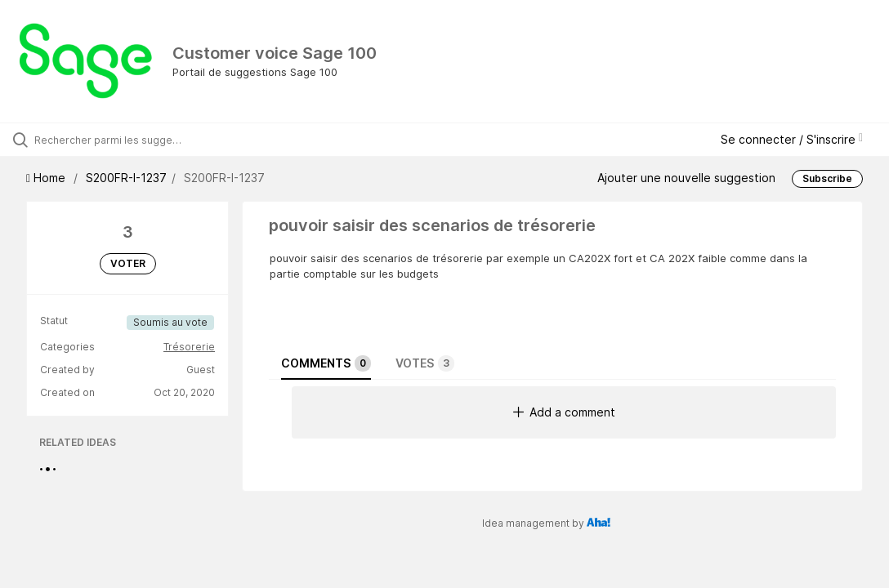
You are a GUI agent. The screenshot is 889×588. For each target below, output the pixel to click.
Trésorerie (189, 347)
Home (47, 178)
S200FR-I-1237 (126, 178)
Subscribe (827, 178)
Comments (326, 363)
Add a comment (564, 412)
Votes (425, 363)
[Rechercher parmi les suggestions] (110, 140)
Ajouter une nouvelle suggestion (686, 178)
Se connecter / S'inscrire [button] (792, 139)
